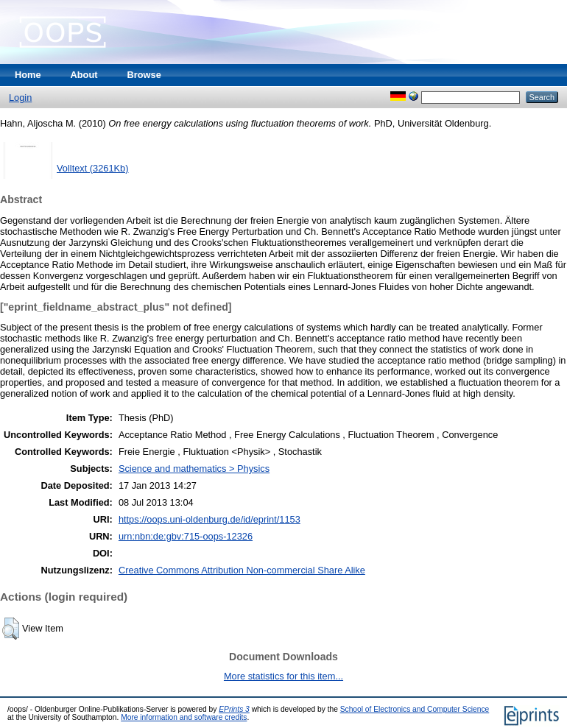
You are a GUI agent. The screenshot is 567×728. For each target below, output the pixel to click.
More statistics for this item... (283, 676)
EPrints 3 (234, 709)
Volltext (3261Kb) (92, 168)
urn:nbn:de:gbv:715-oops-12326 (186, 536)
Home (28, 75)
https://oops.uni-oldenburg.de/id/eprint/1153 (209, 519)
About (84, 75)
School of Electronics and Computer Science (415, 709)
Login (20, 98)
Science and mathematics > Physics (194, 469)
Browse (144, 75)
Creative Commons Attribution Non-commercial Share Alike (242, 570)
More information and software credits (184, 717)
